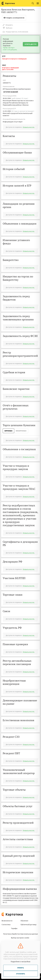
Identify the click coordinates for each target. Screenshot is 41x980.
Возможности (7, 921)
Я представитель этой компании (15, 32)
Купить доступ (31, 44)
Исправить (8, 25)
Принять (21, 968)
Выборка (7, 28)
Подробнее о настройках (21, 961)
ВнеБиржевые (21, 431)
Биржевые (8, 431)
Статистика (6, 924)
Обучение (24, 921)
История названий (11, 92)
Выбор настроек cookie (20, 938)
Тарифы (14, 928)
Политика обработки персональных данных (20, 934)
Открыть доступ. (29, 127)
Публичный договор (29, 924)
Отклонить (21, 974)
